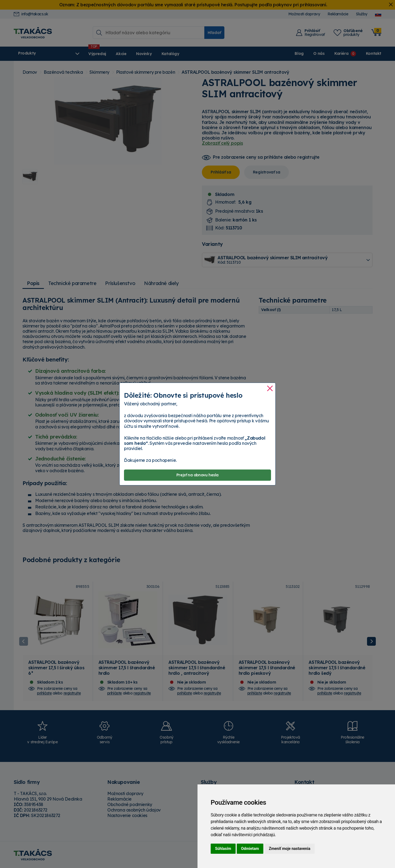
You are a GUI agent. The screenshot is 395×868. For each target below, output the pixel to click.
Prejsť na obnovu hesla (198, 475)
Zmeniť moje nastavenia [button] (290, 849)
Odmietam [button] (250, 849)
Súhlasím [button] (223, 849)
